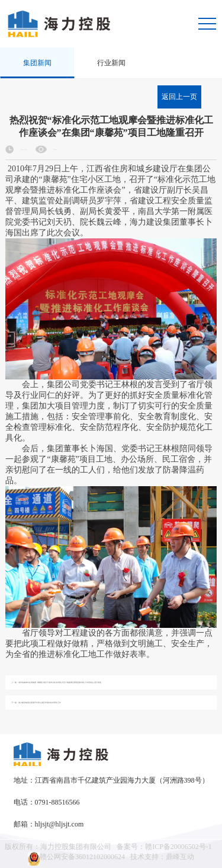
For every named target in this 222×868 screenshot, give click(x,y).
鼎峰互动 (180, 857)
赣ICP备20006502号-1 (178, 847)
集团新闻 (37, 63)
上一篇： (56, 683)
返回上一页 (179, 97)
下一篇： (36, 703)
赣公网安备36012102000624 (76, 859)
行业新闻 (111, 63)
